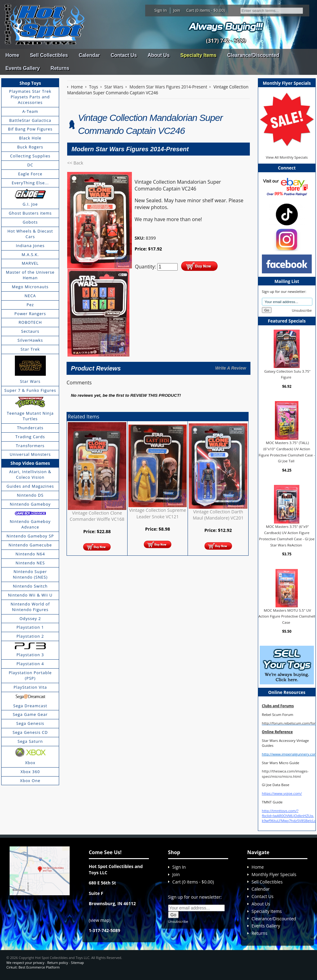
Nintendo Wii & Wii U (30, 595)
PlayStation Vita (30, 687)
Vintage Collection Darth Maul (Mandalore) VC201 (218, 515)
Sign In (161, 10)
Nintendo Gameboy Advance (30, 524)
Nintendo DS (30, 495)
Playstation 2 (30, 636)
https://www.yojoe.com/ (282, 793)
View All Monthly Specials (287, 157)
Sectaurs (30, 331)
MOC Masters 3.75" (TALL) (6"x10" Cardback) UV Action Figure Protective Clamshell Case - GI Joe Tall (287, 452)
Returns (60, 68)
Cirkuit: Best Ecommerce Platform (33, 967)
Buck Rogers (30, 147)
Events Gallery (22, 68)
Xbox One (30, 781)
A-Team (30, 111)
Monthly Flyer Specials (274, 874)
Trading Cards (30, 437)
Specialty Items (199, 55)
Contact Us (124, 55)
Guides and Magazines (30, 486)
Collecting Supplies (30, 156)
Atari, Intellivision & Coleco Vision (30, 474)
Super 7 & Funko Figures (30, 390)
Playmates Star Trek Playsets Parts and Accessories (30, 97)
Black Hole (30, 138)
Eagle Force (30, 174)
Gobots (30, 222)
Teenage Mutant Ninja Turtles (30, 416)
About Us (159, 55)
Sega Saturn (30, 741)
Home (12, 55)
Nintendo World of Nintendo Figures (30, 607)
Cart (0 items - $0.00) (206, 10)
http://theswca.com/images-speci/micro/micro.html (285, 774)
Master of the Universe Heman (30, 275)
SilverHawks (30, 340)
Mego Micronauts (30, 287)
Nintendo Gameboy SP (30, 536)
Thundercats (30, 428)
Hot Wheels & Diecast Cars (30, 234)
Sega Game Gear (30, 714)
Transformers (30, 446)
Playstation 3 (30, 655)
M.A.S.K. (30, 255)
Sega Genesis (30, 723)
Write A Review (231, 368)
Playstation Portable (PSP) (30, 675)
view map (100, 920)
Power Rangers (30, 314)
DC (30, 165)
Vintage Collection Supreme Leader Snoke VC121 (158, 513)
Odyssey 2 (30, 618)
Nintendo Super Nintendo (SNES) (30, 574)
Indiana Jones (30, 246)
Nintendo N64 (30, 554)
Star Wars (30, 381)
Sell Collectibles (49, 55)
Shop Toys (30, 83)
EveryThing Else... (30, 183)
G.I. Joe (30, 204)
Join (177, 10)
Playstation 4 (30, 664)
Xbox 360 (30, 772)
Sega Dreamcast (30, 706)
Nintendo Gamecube (30, 545)
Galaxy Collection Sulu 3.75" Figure (288, 374)
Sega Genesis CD (30, 732)
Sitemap (77, 963)
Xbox (30, 763)
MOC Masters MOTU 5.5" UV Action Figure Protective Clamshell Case (287, 616)
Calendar (89, 55)
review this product (155, 395)
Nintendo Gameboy (30, 504)
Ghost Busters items (30, 213)
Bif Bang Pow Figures (30, 129)
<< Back (75, 163)
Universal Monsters (30, 454)
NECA (30, 296)
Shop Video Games (30, 463)
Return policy (57, 963)
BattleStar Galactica (30, 120)
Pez (30, 305)
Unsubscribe (302, 310)
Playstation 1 (30, 627)
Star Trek (30, 349)
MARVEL (30, 263)
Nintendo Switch (30, 586)
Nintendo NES (30, 563)
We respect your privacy (25, 963)
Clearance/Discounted (253, 55)
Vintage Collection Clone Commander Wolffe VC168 (97, 516)
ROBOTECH (30, 322)
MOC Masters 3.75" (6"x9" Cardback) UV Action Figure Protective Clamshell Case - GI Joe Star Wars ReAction (287, 536)
